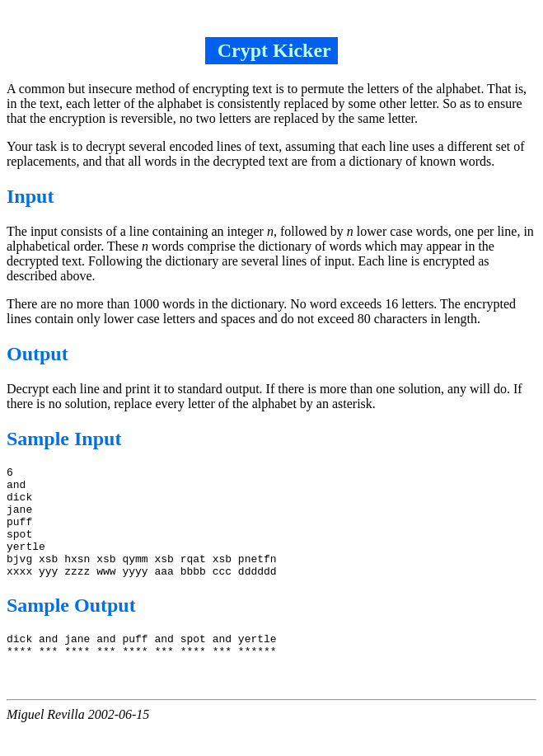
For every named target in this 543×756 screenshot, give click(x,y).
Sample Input (64, 439)
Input (30, 196)
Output (37, 354)
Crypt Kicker (272, 50)
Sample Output (71, 627)
